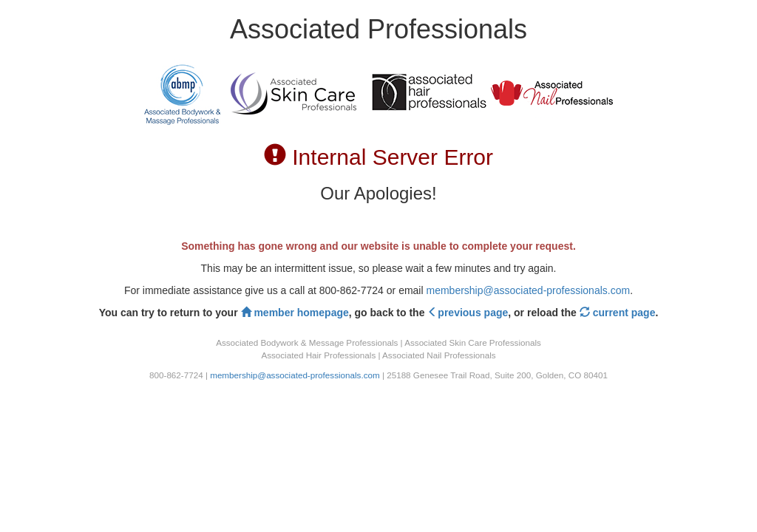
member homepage (295, 313)
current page (618, 313)
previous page (468, 313)
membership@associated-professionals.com (528, 290)
